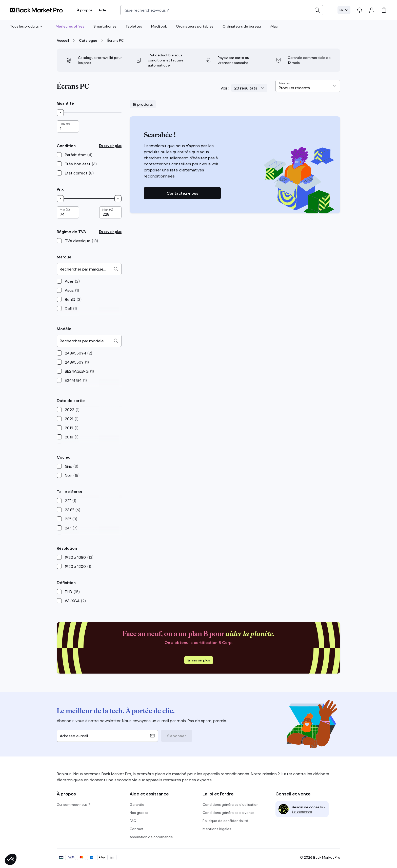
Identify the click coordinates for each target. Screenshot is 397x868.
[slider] (60, 113)
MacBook (159, 26)
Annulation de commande (151, 837)
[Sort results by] (308, 86)
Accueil (63, 40)
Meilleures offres (70, 26)
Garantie (137, 805)
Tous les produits (26, 26)
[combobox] (222, 10)
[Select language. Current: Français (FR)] (344, 10)
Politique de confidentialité (225, 821)
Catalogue (88, 40)
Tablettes (134, 26)
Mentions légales (217, 829)
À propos (85, 10)
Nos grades (139, 813)
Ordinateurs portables (195, 26)
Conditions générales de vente (229, 813)
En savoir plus (110, 146)
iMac (274, 26)
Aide (102, 10)
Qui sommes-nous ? (74, 805)
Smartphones (105, 26)
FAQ (133, 821)
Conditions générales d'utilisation (231, 805)
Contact (137, 829)
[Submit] (317, 10)
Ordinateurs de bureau (242, 26)
